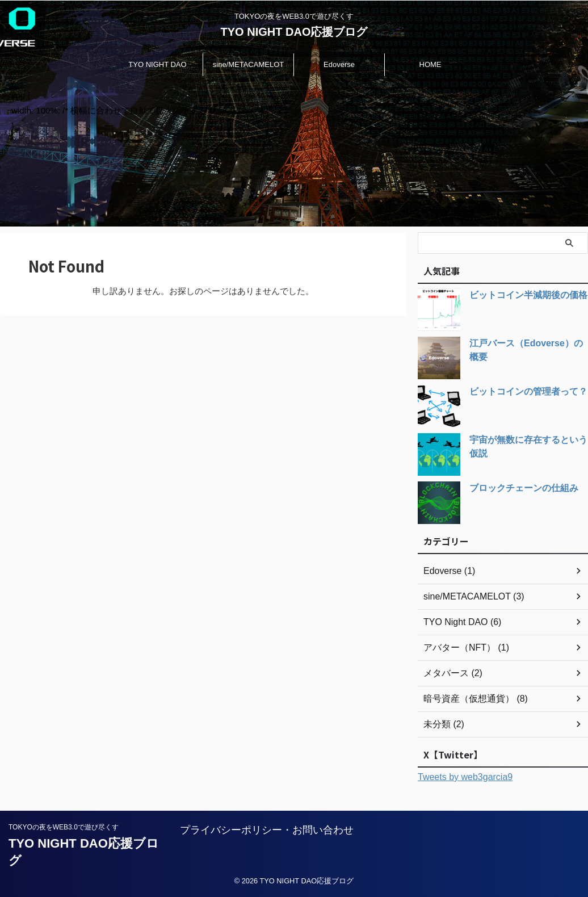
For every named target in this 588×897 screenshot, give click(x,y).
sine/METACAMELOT (248, 64)
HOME (430, 64)
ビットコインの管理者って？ (521, 392)
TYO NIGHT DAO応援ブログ (294, 32)
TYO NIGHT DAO (157, 64)
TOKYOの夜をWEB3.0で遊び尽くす (64, 827)
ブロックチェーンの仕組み (517, 488)
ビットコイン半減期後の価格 (521, 295)
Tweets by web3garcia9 (465, 777)
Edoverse (339, 64)
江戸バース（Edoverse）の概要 (527, 343)
